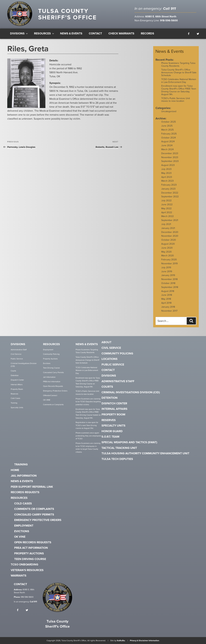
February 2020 (169, 260)
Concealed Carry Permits (53, 373)
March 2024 (167, 149)
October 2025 (169, 122)
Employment (48, 350)
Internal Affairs (17, 385)
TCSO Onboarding (25, 565)
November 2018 (169, 279)
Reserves (14, 394)
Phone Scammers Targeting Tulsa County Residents (178, 64)
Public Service (17, 359)
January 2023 (168, 189)
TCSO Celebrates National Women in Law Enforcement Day (179, 81)
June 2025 (167, 126)
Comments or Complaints (53, 405)
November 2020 (170, 236)
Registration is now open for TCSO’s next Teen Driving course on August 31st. (87, 425)
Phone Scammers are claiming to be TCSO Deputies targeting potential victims (88, 402)
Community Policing (51, 354)
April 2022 (167, 212)
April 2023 (167, 177)
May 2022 (166, 208)
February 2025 (169, 134)
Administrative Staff (19, 350)
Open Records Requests (53, 386)
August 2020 (168, 244)
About (106, 342)
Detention (15, 376)
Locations (110, 359)
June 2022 (167, 204)
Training (14, 403)
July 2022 (166, 201)
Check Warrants (121, 33)
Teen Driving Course (51, 368)
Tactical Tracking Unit (119, 448)
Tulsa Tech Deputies (117, 459)
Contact (95, 33)
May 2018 (166, 299)
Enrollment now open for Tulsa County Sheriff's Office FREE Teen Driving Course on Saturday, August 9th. (179, 90)
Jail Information (49, 377)
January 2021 (168, 228)
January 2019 (168, 275)
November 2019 (169, 264)
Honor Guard (112, 431)
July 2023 (166, 169)
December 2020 (170, 232)
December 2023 (170, 153)
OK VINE (47, 400)
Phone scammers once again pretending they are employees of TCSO (88, 436)
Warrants (19, 576)
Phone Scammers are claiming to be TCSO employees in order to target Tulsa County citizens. (88, 448)
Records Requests (25, 492)
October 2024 (169, 138)
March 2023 (167, 181)
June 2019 (167, 271)
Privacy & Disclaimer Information (145, 641)
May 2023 (166, 173)
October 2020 (169, 240)
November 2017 (169, 311)
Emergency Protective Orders (55, 391)
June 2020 (167, 248)
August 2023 (168, 165)
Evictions (47, 363)
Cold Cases (15, 398)
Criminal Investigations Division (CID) (24, 365)
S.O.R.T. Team (110, 437)
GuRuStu (121, 641)
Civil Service (16, 354)
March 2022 (167, 216)
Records (147, 33)
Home (15, 470)
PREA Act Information (52, 382)
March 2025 (167, 130)
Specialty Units (17, 408)
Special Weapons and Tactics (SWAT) (129, 442)
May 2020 (166, 252)
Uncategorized (169, 111)
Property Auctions (50, 359)
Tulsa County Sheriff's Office (67, 14)
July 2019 (166, 268)
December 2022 (170, 193)
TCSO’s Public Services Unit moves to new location (87, 393)
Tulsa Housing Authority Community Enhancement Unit (145, 453)
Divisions (19, 33)
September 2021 (170, 220)
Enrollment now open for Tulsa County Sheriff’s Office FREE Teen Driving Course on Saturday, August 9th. (88, 382)
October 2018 (168, 283)
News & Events (71, 33)
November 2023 (170, 157)
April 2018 (166, 303)
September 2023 (170, 161)
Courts (13, 371)
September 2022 (170, 197)
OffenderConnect (50, 396)
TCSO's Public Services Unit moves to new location (176, 100)
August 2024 (168, 141)
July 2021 (166, 224)
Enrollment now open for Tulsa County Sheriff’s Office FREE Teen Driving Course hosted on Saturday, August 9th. (88, 414)
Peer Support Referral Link (32, 487)
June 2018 (167, 295)
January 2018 (168, 307)
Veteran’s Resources (27, 570)
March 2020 (168, 256)
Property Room (17, 389)
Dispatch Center (17, 380)
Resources (44, 33)
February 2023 (169, 185)
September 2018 (170, 287)
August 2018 (168, 291)
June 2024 (167, 145)
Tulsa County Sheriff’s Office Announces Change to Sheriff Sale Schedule (179, 73)
